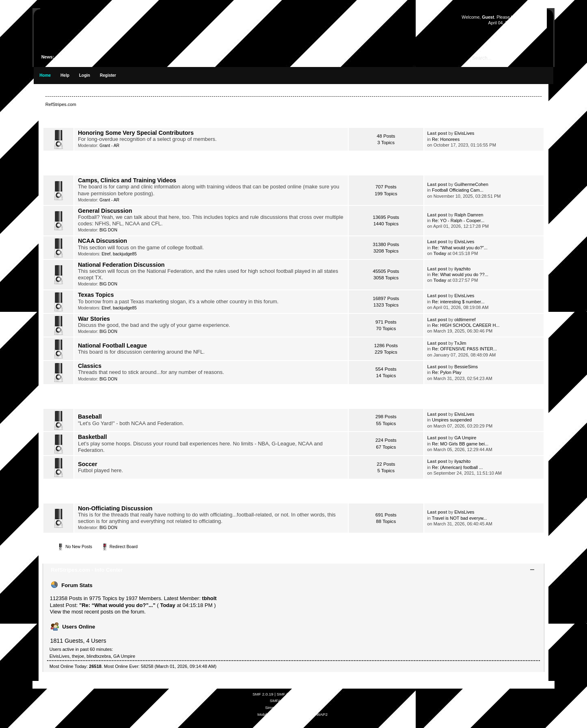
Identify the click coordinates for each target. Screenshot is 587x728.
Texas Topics (96, 295)
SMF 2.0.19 (263, 694)
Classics (90, 366)
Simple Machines (317, 694)
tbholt (209, 598)
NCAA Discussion (103, 241)
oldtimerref (465, 320)
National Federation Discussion (121, 265)
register (533, 17)
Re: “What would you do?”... (460, 248)
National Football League (112, 346)
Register (108, 75)
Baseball (90, 417)
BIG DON (108, 230)
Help (65, 75)
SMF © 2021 (288, 694)
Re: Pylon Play (447, 372)
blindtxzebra (99, 656)
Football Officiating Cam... (458, 190)
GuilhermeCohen (471, 184)
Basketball (93, 437)
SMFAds (278, 701)
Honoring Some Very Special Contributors (136, 133)
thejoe (78, 656)
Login (85, 75)
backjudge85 (125, 254)
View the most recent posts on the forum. (98, 612)
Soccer (88, 464)
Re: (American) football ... (457, 467)
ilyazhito (462, 269)
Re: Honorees (446, 139)
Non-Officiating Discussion (115, 508)
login (515, 17)
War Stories (94, 319)
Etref (106, 254)
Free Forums (303, 701)
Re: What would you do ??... (460, 274)
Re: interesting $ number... (458, 302)
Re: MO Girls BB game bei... (460, 444)
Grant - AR (109, 146)
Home (45, 75)
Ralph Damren (469, 215)
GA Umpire (465, 438)
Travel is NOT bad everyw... (460, 518)
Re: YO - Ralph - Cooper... (458, 220)
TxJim (460, 343)
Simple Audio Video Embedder (292, 707)
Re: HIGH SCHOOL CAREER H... (466, 325)
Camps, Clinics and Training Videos (127, 180)
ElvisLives (464, 133)
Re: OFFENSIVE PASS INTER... (464, 349)
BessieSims (466, 367)
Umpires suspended (452, 420)
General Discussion (105, 211)
